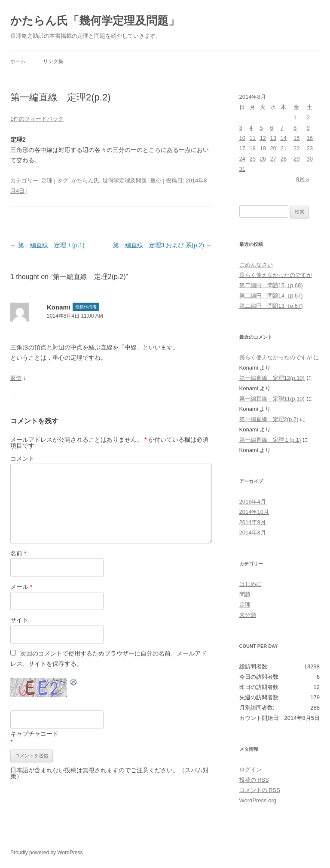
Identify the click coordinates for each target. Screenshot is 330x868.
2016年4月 (253, 502)
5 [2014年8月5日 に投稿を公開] (261, 128)
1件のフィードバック (37, 119)
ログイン (251, 769)
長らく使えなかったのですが (276, 275)
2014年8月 (253, 533)
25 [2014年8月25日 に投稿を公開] (253, 159)
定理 (47, 181)
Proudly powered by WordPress (47, 853)
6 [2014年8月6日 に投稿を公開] (272, 128)
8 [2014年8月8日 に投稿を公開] (295, 128)
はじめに (251, 584)
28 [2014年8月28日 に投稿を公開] (284, 159)
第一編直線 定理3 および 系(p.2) (162, 245)
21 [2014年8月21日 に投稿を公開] (284, 148)
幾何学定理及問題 (125, 181)
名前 (18, 553)
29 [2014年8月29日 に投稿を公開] (296, 159)
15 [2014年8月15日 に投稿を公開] (296, 138)
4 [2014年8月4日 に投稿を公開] (251, 128)
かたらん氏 (85, 181)
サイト (19, 620)
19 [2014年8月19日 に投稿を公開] (263, 148)
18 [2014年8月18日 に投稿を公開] (253, 148)
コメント (22, 458)
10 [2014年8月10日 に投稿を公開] (242, 138)
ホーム (18, 61)
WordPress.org (258, 800)
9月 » (303, 179)
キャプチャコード (34, 734)
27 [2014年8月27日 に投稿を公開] (273, 159)
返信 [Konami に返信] (16, 378)
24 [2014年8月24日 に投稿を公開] (242, 159)
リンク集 (53, 61)
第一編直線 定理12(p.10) (272, 378)
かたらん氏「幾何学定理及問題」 (95, 21)
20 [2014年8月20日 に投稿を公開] (273, 148)
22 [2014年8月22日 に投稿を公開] (296, 148)
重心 (156, 181)
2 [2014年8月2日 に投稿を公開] (308, 117)
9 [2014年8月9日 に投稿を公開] (308, 128)
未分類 (248, 615)
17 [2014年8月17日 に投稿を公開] (242, 148)
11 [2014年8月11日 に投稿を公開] (253, 138)
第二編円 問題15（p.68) (271, 285)
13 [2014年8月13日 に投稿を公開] (273, 138)
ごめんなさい (256, 265)
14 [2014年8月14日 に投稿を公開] (284, 138)
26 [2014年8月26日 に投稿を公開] (263, 159)
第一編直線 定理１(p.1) (47, 245)
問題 (245, 594)
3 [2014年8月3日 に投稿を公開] (241, 128)
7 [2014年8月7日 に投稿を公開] (282, 128)
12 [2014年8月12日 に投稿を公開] (263, 138)
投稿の (254, 780)
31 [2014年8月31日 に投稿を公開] (242, 169)
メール (21, 587)
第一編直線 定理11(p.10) (272, 399)
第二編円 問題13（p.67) (271, 306)
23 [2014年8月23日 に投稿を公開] (310, 148)
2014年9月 (253, 522)
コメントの (260, 790)
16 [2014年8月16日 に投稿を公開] (310, 138)
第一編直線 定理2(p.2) (269, 419)
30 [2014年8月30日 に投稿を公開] (310, 159)
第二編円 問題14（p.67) (271, 296)
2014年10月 (254, 512)
